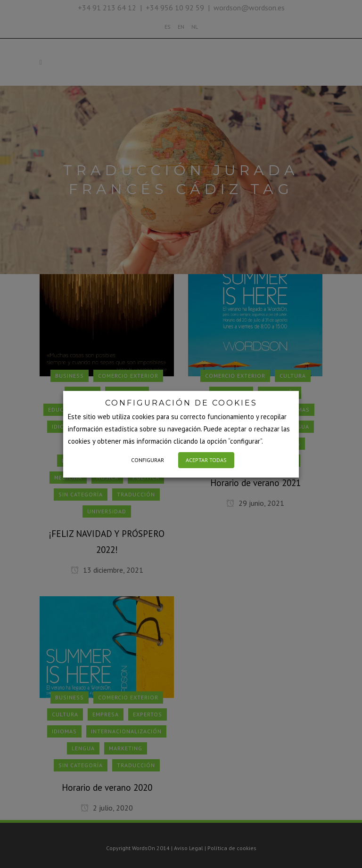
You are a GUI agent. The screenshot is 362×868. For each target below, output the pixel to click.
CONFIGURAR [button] (148, 460)
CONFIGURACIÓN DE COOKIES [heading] (181, 403)
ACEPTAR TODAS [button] (206, 460)
